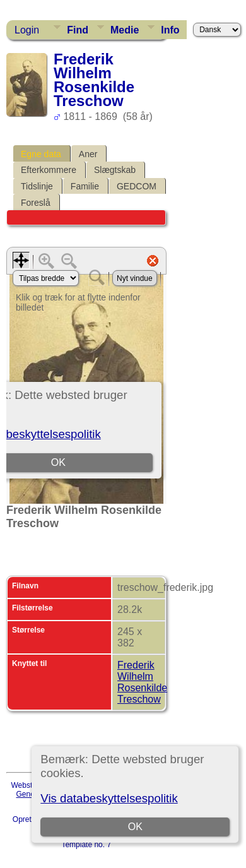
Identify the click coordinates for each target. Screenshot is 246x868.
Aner (88, 154)
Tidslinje (37, 186)
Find (78, 30)
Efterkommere (49, 170)
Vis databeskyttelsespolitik (109, 798)
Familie (85, 186)
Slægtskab (115, 170)
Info (170, 30)
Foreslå (36, 203)
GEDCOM (137, 186)
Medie (125, 30)
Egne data (41, 154)
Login (27, 30)
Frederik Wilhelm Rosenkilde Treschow (142, 682)
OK (135, 827)
